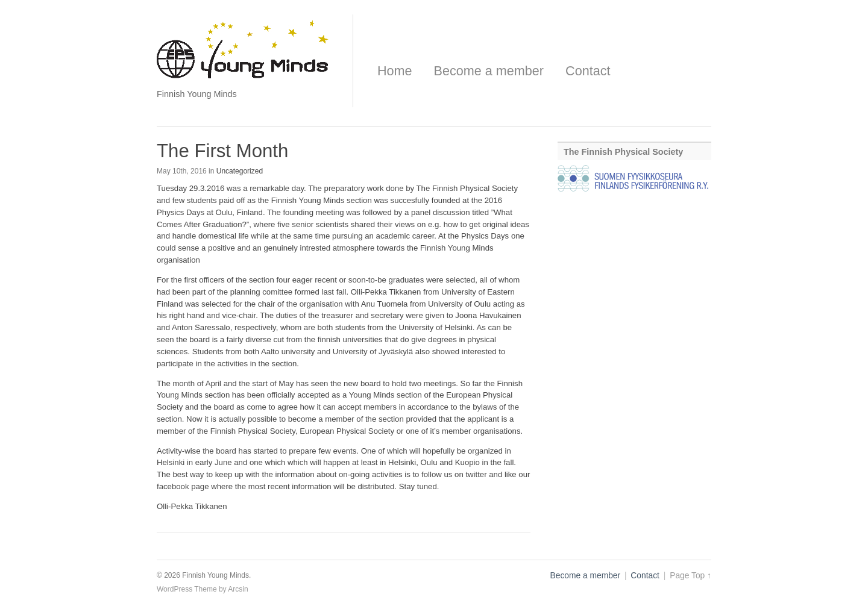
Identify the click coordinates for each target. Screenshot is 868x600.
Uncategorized (240, 171)
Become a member (489, 71)
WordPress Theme (187, 589)
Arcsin (238, 589)
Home (395, 71)
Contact (588, 71)
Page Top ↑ (690, 576)
